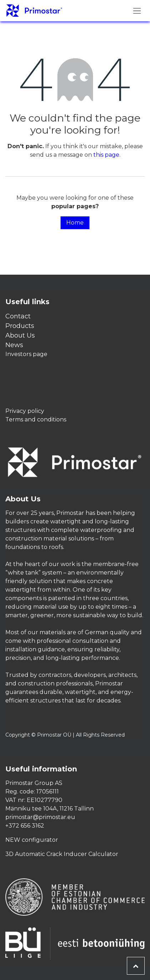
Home (75, 223)
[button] (136, 966)
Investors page (26, 354)
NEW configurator (32, 840)
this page (106, 155)
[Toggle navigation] (137, 11)
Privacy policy (25, 411)
